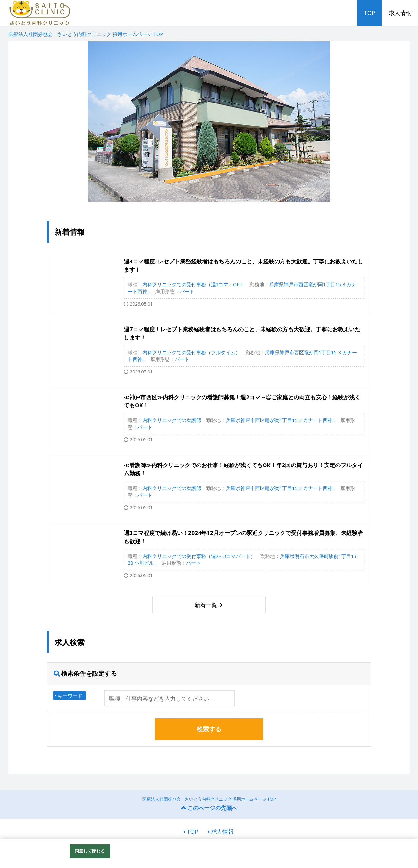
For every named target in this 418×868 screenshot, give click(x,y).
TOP (369, 13)
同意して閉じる (90, 851)
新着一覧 (206, 605)
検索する (209, 729)
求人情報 (400, 13)
